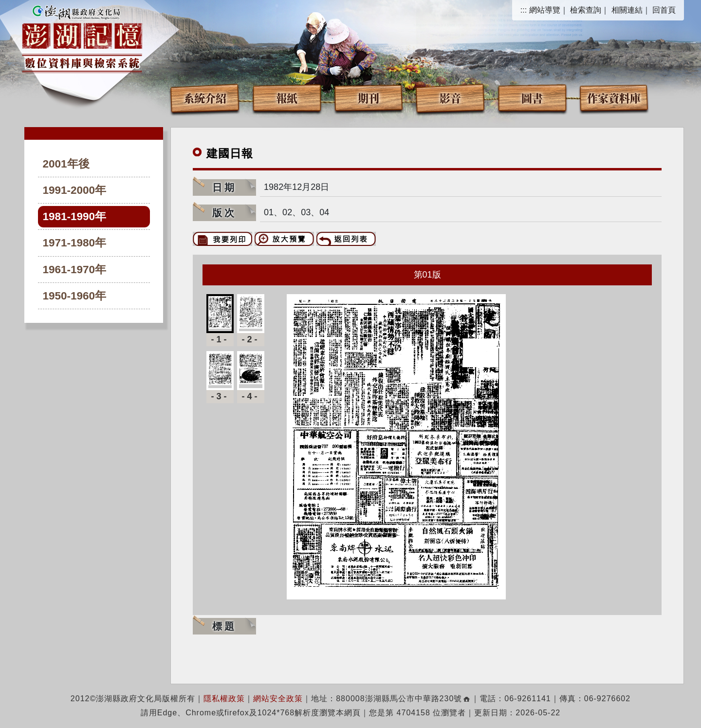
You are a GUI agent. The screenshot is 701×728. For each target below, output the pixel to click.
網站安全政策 (278, 699)
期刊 (369, 98)
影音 (450, 98)
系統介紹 (205, 98)
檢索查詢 (586, 10)
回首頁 (664, 10)
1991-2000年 (75, 190)
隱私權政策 (224, 699)
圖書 (532, 98)
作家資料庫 (614, 98)
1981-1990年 (75, 216)
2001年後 (66, 164)
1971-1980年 (75, 243)
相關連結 (627, 10)
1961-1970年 (75, 270)
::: (524, 10)
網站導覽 (545, 10)
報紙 (287, 98)
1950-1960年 (75, 296)
